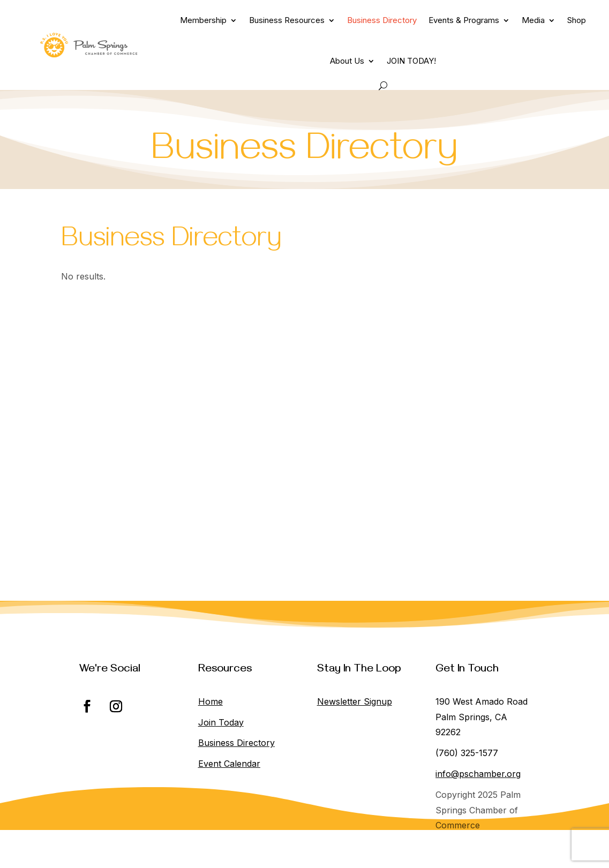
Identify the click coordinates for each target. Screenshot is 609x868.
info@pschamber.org (478, 774)
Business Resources (287, 20)
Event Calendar (229, 764)
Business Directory (382, 20)
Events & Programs (464, 20)
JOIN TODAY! (411, 61)
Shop (577, 20)
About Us (347, 61)
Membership (203, 20)
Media (533, 20)
